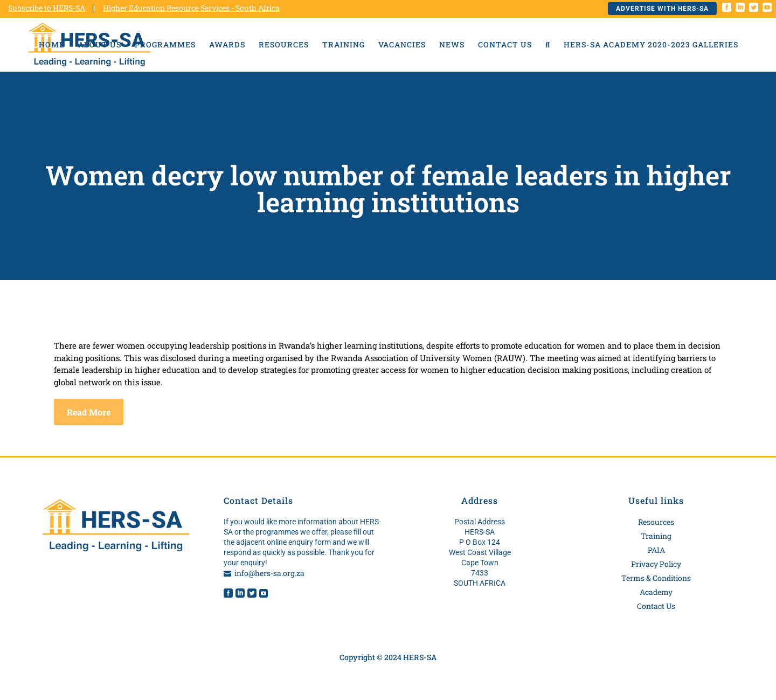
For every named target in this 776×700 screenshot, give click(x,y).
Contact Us (656, 606)
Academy (656, 592)
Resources (656, 522)
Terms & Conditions (656, 578)
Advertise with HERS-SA (662, 9)
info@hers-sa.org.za (269, 573)
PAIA (656, 550)
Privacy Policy (656, 564)
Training (656, 536)
